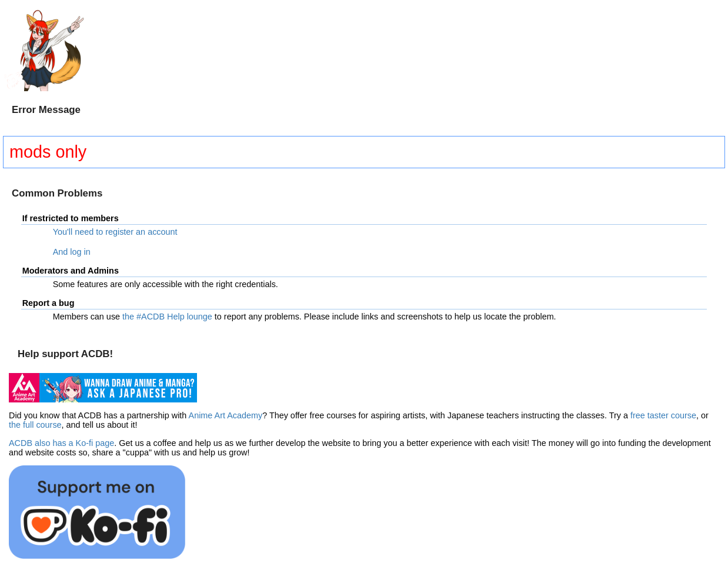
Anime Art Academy (226, 415)
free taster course (663, 415)
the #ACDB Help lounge (167, 317)
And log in (72, 252)
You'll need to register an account (115, 232)
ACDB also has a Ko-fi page (61, 443)
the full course (35, 425)
